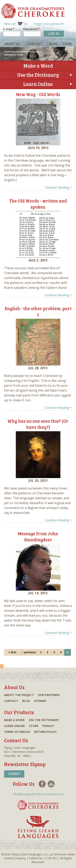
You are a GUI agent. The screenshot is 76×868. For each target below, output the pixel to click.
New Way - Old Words (38, 94)
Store (67, 44)
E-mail (9, 29)
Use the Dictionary (38, 75)
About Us (12, 44)
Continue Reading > (58, 187)
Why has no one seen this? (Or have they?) (38, 424)
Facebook (42, 784)
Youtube (51, 784)
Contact (35, 44)
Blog (54, 44)
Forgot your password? (49, 24)
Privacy (48, 726)
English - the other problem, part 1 (38, 311)
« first (12, 652)
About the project (19, 695)
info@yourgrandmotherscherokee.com (38, 794)
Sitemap (40, 701)
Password (32, 29)
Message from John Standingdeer (38, 536)
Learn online (14, 726)
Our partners (49, 695)
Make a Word (38, 66)
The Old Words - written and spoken (38, 204)
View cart (16, 24)
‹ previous (29, 652)
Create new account (62, 39)
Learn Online (38, 84)
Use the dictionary (44, 720)
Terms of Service (17, 732)
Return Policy (45, 732)
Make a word (14, 720)
